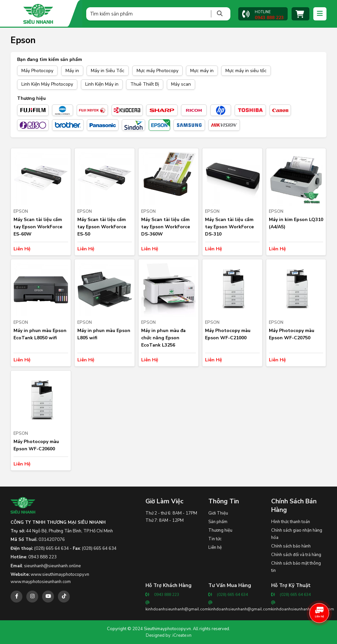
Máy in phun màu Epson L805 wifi (104, 334)
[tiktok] (64, 597)
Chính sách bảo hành (291, 546)
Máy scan (181, 84)
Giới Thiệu (218, 513)
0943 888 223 (42, 557)
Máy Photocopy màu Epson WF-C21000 (228, 334)
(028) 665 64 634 (52, 548)
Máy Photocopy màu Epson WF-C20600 (36, 445)
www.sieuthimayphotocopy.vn (60, 574)
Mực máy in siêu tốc (246, 71)
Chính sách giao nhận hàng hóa (297, 534)
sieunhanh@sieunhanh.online (52, 566)
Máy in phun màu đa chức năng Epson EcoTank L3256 (163, 338)
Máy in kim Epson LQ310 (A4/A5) (296, 223)
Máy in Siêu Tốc (108, 71)
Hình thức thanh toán (291, 522)
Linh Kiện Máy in (102, 84)
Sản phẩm (218, 522)
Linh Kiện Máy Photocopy (47, 84)
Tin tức (215, 539)
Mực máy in (202, 71)
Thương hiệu (220, 530)
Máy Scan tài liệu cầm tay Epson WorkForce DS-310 (229, 227)
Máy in (72, 71)
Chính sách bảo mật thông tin (296, 567)
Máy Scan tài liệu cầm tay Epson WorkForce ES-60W (38, 227)
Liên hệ (215, 547)
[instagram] (32, 597)
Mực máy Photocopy (157, 71)
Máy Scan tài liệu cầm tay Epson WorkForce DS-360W (166, 227)
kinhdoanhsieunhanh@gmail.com (177, 609)
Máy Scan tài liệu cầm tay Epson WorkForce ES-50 (102, 227)
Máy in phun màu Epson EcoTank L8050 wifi (40, 334)
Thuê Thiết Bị (145, 84)
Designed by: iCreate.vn (169, 635)
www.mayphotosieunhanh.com (41, 582)
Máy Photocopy (37, 71)
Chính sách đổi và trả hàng (296, 555)
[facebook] (16, 597)
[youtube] (48, 597)
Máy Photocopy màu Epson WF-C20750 (292, 334)
